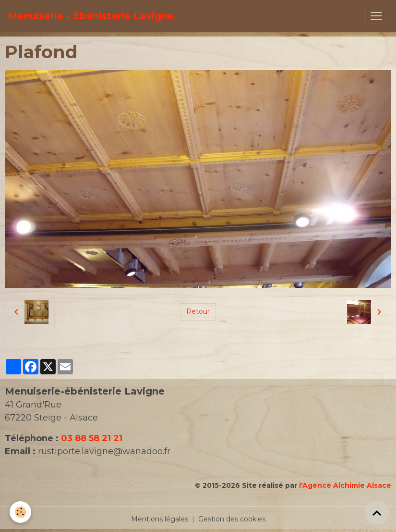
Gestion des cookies (232, 519)
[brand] (91, 16)
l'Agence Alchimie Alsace (345, 485)
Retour (198, 311)
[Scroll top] (377, 513)
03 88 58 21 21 (92, 438)
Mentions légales (160, 519)
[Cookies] (20, 512)
